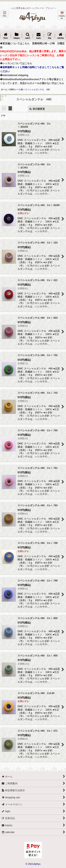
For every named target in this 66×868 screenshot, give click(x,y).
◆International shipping (14, 75)
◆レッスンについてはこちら (16, 63)
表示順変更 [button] (37, 109)
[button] (5, 14)
